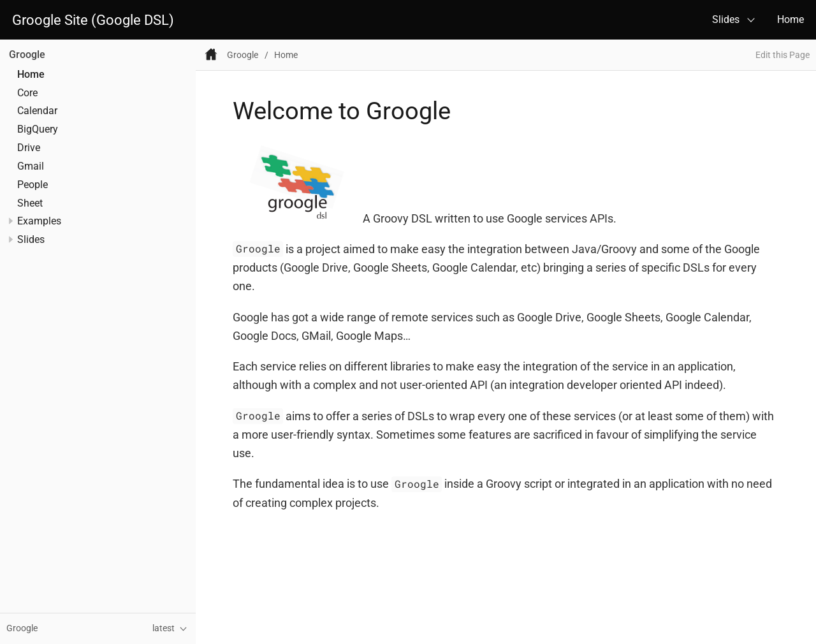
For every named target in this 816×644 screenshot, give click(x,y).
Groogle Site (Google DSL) (93, 20)
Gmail (31, 166)
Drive (29, 148)
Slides (726, 19)
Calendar (37, 111)
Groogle (27, 55)
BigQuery (38, 129)
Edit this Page (783, 55)
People (33, 185)
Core (27, 93)
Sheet (30, 203)
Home (790, 19)
